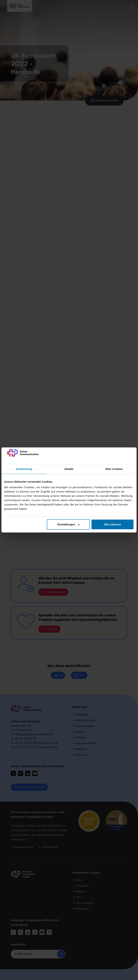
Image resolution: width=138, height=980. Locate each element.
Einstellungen (68, 524)
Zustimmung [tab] (24, 469)
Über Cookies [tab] (114, 469)
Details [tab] (69, 469)
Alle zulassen (112, 524)
